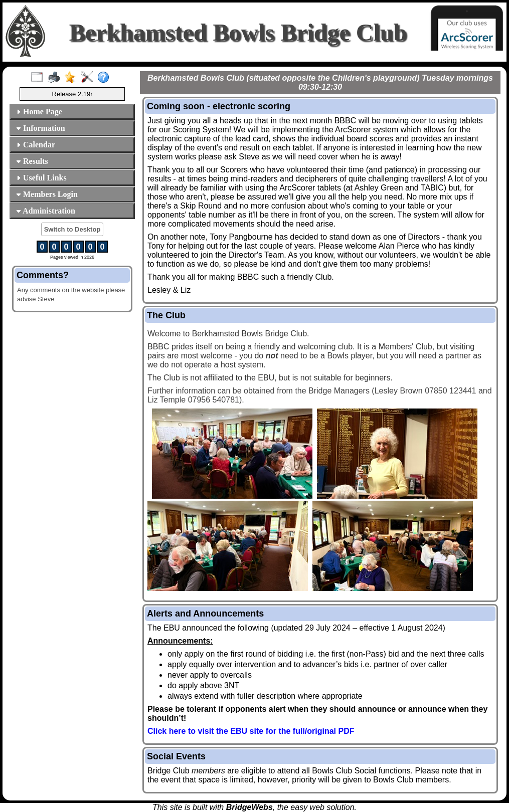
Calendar (36, 145)
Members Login (47, 194)
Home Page (39, 112)
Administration (46, 211)
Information (41, 128)
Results (32, 161)
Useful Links (41, 178)
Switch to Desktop (72, 229)
